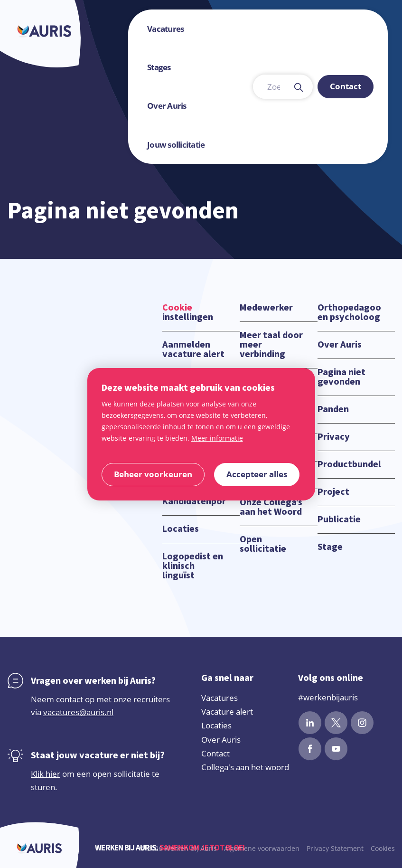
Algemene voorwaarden (262, 848)
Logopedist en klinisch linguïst (193, 566)
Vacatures (220, 698)
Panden (333, 409)
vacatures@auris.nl (78, 712)
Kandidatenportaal (194, 501)
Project (333, 492)
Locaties (181, 529)
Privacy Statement (335, 848)
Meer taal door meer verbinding (271, 345)
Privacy (334, 437)
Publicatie (339, 519)
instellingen (188, 312)
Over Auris (340, 345)
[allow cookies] (257, 475)
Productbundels (349, 464)
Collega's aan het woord (245, 767)
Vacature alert (227, 712)
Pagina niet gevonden (341, 377)
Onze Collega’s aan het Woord (271, 507)
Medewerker (266, 308)
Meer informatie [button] (217, 438)
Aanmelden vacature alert (193, 349)
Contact (215, 753)
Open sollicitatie (263, 544)
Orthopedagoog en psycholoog (349, 312)
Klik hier (46, 774)
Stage (330, 547)
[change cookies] (153, 475)
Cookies (383, 848)
